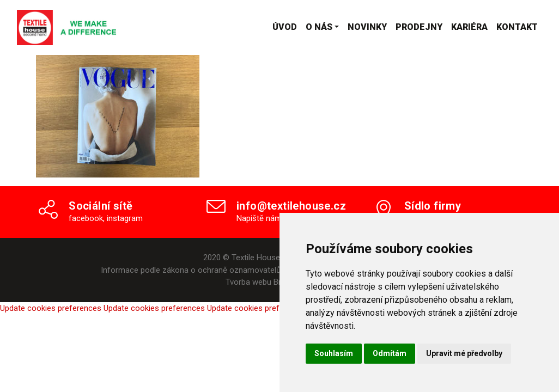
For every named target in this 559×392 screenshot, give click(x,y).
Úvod (285, 27)
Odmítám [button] (390, 353)
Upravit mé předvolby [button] (464, 353)
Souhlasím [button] (334, 353)
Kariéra (469, 27)
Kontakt (517, 27)
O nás (319, 27)
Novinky (367, 27)
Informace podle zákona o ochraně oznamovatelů (191, 270)
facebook (86, 218)
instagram (125, 218)
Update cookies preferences (51, 308)
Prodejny (419, 27)
